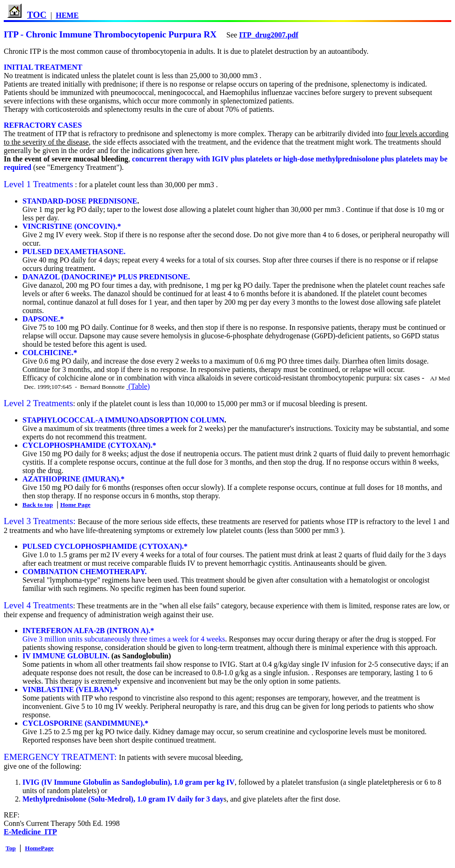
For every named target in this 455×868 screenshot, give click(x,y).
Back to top (38, 505)
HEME (67, 15)
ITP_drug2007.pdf (269, 35)
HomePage (39, 848)
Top (11, 848)
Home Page (76, 505)
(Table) (138, 386)
